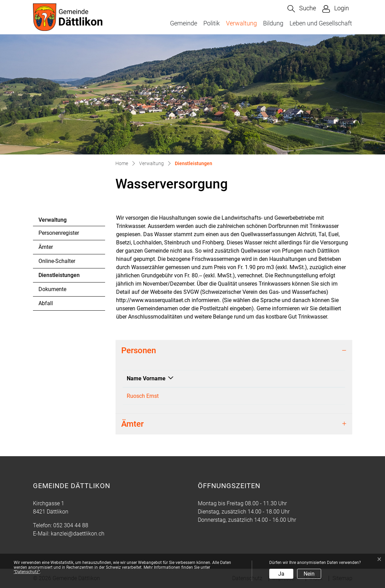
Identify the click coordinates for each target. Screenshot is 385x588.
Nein (309, 574)
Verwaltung (241, 23)
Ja (281, 574)
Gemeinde (184, 23)
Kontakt (282, 378)
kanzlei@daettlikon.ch (299, 396)
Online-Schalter (57, 261)
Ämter (46, 247)
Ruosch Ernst (143, 396)
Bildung (273, 23)
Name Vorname (146, 378)
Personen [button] (139, 350)
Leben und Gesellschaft (321, 23)
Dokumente (52, 289)
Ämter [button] (132, 424)
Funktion (204, 378)
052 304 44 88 (71, 525)
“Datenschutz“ (27, 572)
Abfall (46, 303)
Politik (212, 23)
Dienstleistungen (59, 277)
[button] (302, 9)
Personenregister (59, 233)
